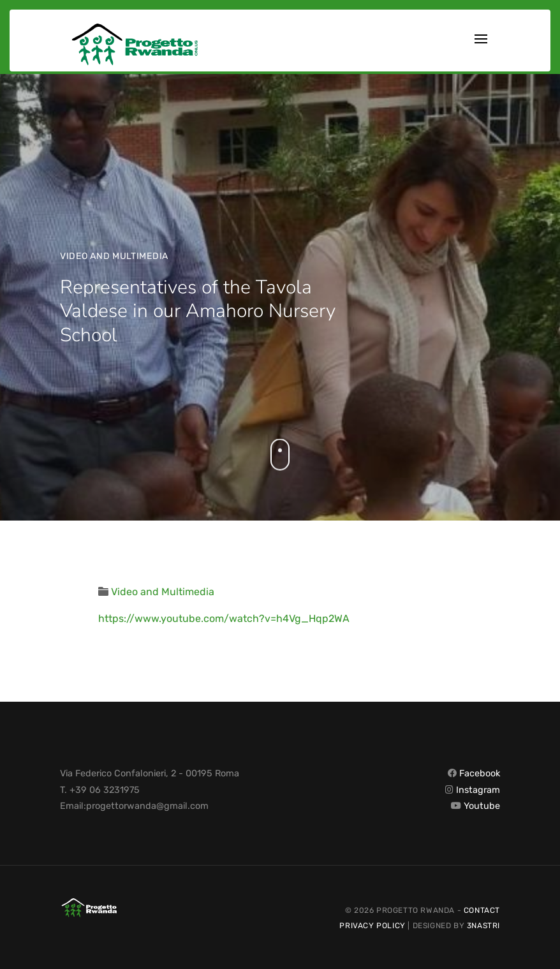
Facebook (480, 773)
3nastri (483, 926)
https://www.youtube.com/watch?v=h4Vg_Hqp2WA (224, 618)
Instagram (478, 790)
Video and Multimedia (114, 256)
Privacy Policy (372, 926)
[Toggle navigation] (481, 41)
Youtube (482, 806)
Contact (482, 910)
